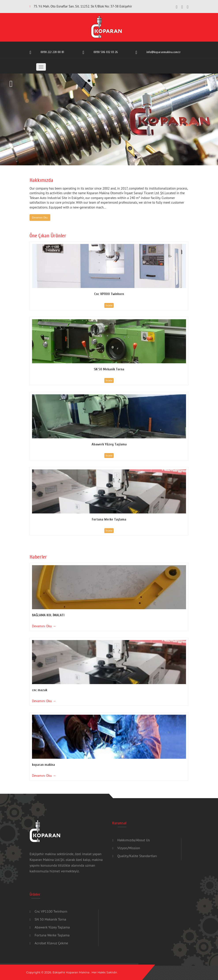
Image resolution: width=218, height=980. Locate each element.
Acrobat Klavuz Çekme (51, 943)
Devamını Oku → (44, 626)
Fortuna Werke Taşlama (52, 935)
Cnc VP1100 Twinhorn (51, 911)
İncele (109, 305)
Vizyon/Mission (129, 848)
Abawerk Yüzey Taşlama (52, 927)
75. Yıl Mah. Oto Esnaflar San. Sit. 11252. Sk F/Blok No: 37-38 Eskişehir (83, 6)
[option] (109, 119)
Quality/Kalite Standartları (137, 856)
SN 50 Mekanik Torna (50, 919)
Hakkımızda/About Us (134, 840)
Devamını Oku (40, 217)
